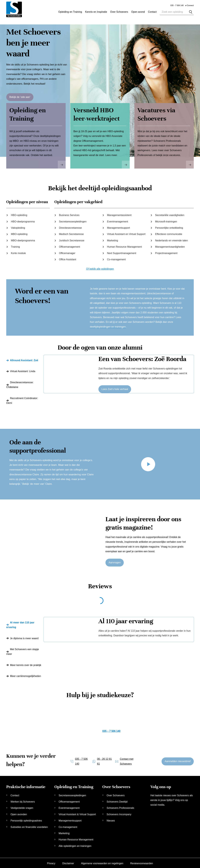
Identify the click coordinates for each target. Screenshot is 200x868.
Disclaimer (68, 862)
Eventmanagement (117, 220)
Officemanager (67, 251)
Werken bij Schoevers (23, 800)
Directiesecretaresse (70, 226)
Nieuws (111, 819)
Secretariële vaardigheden (170, 213)
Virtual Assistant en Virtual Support (126, 232)
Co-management (116, 258)
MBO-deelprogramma (23, 239)
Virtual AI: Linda (23, 370)
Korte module (18, 251)
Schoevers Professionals (120, 806)
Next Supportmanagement (122, 251)
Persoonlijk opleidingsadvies (26, 819)
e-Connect (189, 5)
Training (15, 245)
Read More (62, 163)
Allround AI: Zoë (24, 359)
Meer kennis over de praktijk (26, 663)
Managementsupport (119, 226)
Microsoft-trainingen (166, 220)
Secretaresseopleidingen (73, 220)
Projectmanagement (166, 251)
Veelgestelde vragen (22, 806)
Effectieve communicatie (169, 232)
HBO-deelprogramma (23, 220)
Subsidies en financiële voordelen (29, 825)
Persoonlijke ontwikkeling (169, 226)
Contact (15, 794)
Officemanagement (70, 245)
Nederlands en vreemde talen (172, 239)
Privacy (51, 862)
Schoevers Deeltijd (117, 800)
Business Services (69, 213)
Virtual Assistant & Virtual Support (77, 813)
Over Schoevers (119, 12)
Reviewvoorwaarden (142, 862)
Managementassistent (119, 213)
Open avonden (19, 813)
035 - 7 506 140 (177, 5)
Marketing (112, 239)
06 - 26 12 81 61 (104, 760)
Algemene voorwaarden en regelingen (102, 862)
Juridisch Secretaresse (72, 239)
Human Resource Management (124, 245)
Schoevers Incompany (119, 813)
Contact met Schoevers (127, 760)
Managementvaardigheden (170, 245)
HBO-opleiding (19, 213)
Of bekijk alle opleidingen (100, 267)
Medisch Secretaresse (71, 232)
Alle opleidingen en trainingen (75, 844)
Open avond (138, 12)
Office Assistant (68, 258)
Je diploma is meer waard (24, 636)
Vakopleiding (18, 226)
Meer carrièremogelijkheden (25, 674)
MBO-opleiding (19, 232)
